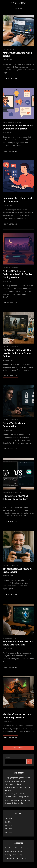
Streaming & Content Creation (12, 122)
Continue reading (11, 79)
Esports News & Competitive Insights (18, 848)
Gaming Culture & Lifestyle (11, 268)
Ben (11, 60)
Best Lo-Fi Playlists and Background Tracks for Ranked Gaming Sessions (18, 274)
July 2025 (8, 822)
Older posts (19, 748)
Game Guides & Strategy (10, 49)
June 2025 (9, 825)
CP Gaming (19, 3)
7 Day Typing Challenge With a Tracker (18, 778)
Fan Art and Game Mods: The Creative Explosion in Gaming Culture (17, 353)
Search (8, 758)
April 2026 (9, 818)
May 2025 (9, 829)
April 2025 (9, 832)
